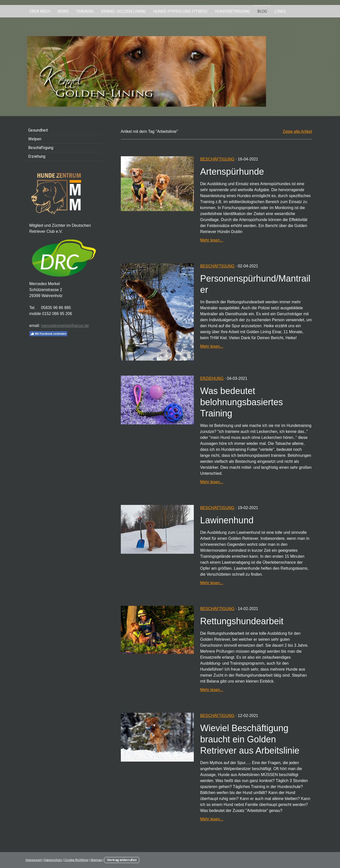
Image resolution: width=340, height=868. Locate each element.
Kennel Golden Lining (123, 11)
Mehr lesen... (211, 240)
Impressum (34, 860)
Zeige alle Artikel (297, 131)
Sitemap (96, 860)
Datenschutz (53, 860)
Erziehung (212, 378)
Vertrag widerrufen (122, 860)
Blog (262, 11)
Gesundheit (38, 130)
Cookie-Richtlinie (76, 860)
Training (85, 11)
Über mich (40, 11)
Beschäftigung (217, 159)
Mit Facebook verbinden (48, 334)
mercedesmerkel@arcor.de (65, 326)
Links (280, 11)
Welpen (35, 139)
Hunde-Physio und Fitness (180, 11)
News (63, 11)
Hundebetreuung (232, 11)
